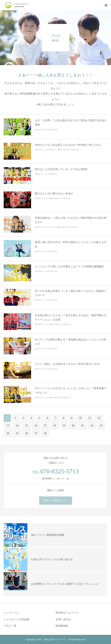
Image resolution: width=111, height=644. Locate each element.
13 (8, 426)
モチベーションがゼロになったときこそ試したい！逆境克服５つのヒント (71, 390)
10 (80, 418)
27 (36, 433)
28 (45, 433)
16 (36, 426)
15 (27, 426)
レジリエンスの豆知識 (16, 619)
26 (27, 433)
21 (82, 426)
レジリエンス (51, 130)
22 (92, 426)
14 (17, 426)
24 (8, 433)
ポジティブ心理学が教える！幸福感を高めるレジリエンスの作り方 (71, 342)
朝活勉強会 (62, 626)
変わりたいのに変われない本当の (54, 194)
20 (73, 426)
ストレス (50, 149)
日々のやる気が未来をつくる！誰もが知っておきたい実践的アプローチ (71, 293)
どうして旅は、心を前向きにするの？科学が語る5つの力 (67, 364)
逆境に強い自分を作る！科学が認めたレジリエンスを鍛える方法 (71, 244)
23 (101, 426)
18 (54, 426)
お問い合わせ (63, 619)
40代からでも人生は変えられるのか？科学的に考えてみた (68, 145)
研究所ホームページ (67, 613)
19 (64, 426)
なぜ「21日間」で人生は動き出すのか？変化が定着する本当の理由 (71, 123)
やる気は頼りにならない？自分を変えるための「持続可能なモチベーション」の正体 (71, 318)
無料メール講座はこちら (56, 500)
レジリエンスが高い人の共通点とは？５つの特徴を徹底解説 (69, 267)
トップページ (11, 613)
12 (99, 418)
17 (45, 426)
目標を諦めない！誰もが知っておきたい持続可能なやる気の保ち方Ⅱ (71, 220)
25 (17, 433)
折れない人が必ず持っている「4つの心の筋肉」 (62, 169)
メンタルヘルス (61, 149)
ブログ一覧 (10, 626)
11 (90, 418)
